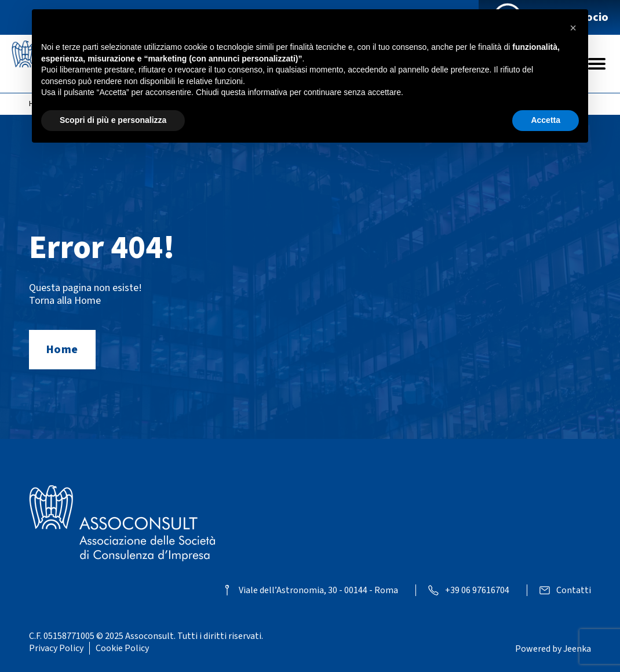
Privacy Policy (56, 648)
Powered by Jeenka (553, 649)
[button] (573, 28)
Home (62, 350)
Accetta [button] (546, 120)
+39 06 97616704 (477, 591)
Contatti (574, 591)
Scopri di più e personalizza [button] (113, 120)
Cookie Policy (122, 648)
